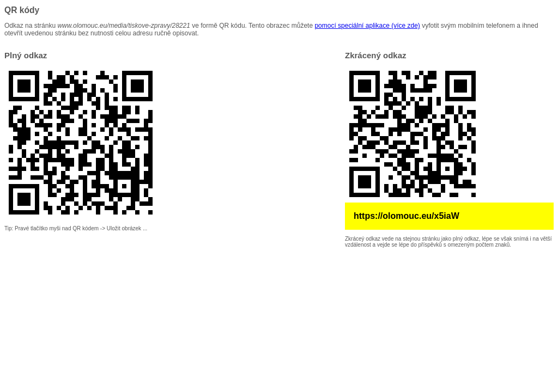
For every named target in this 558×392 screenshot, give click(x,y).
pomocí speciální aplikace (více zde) (367, 26)
